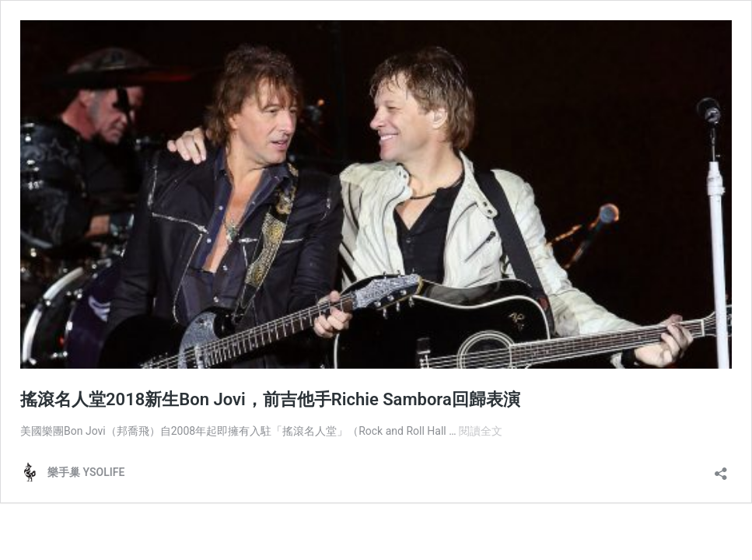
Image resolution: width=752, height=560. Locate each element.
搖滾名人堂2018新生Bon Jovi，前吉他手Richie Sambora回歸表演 (270, 399)
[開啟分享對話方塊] (721, 469)
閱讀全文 (481, 431)
